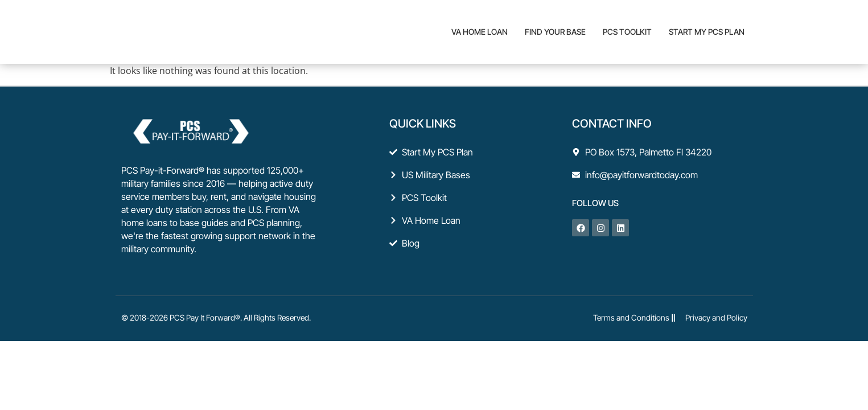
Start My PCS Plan (707, 32)
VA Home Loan (480, 32)
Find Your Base (555, 32)
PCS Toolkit (627, 32)
